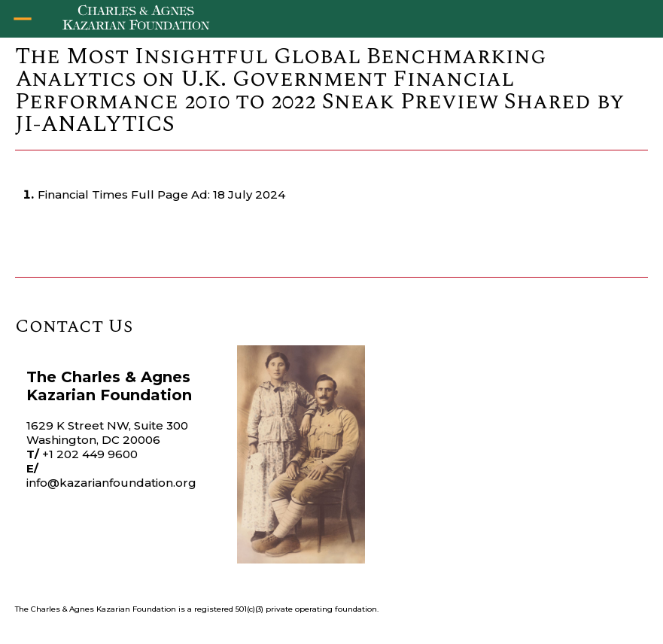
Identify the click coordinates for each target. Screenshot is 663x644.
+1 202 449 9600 (90, 454)
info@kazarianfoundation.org (111, 483)
